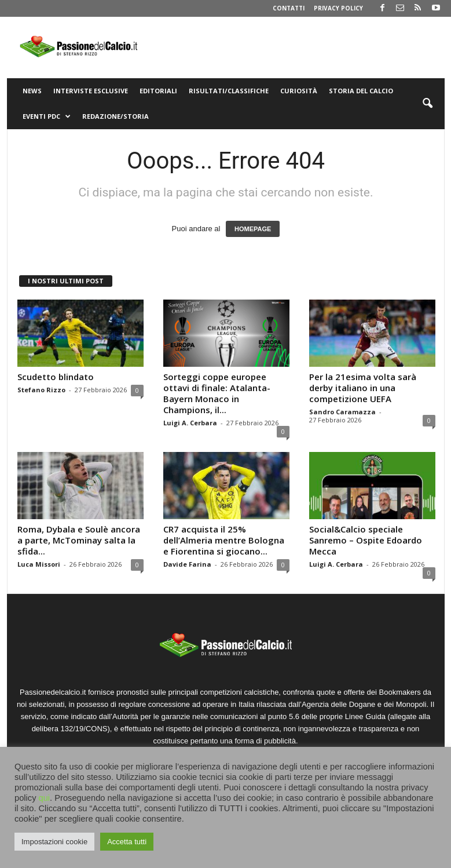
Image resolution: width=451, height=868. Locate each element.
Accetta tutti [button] (127, 842)
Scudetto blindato (56, 377)
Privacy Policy (338, 8)
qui (45, 798)
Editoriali (158, 91)
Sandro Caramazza (342, 412)
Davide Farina (187, 564)
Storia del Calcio (361, 91)
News (32, 91)
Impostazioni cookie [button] (54, 842)
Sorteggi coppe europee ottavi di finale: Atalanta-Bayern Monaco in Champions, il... (217, 393)
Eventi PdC (47, 116)
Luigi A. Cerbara (190, 423)
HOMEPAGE (253, 229)
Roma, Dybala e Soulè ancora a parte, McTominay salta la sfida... (79, 540)
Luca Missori (39, 564)
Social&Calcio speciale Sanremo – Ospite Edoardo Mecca (366, 540)
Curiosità (299, 91)
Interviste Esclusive (91, 91)
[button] (427, 104)
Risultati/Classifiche (229, 91)
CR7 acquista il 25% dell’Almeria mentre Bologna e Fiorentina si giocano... (224, 540)
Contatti (289, 8)
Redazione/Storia (115, 116)
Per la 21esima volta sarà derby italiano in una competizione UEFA (363, 388)
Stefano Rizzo (41, 390)
